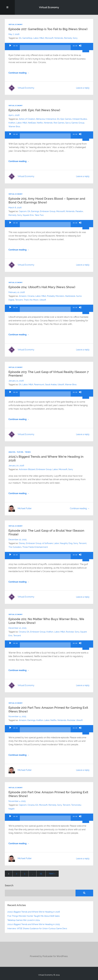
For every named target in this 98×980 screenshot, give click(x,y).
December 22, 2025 (17, 540)
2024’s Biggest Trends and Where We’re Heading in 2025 (34, 924)
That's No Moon (31, 300)
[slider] (45, 49)
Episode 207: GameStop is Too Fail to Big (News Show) (48, 29)
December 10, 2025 (17, 628)
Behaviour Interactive (46, 119)
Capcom (23, 211)
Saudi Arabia (51, 385)
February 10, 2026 (17, 292)
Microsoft (49, 38)
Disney (22, 543)
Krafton (12, 123)
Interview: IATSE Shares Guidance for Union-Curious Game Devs (37, 929)
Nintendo (59, 38)
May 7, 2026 (14, 34)
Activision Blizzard (27, 469)
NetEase (32, 123)
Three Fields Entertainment (35, 547)
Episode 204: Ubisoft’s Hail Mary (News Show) (42, 287)
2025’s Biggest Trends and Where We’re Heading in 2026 (46, 458)
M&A (42, 38)
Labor (36, 38)
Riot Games (59, 123)
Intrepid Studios (80, 119)
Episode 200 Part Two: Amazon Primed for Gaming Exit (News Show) (48, 709)
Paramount (39, 385)
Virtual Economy (49, 7)
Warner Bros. (14, 127)
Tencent (19, 300)
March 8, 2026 (15, 208)
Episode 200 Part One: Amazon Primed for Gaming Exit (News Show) (48, 794)
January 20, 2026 (16, 466)
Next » (52, 874)
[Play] (10, 48)
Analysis (12, 452)
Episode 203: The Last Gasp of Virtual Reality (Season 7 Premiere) (49, 374)
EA (20, 38)
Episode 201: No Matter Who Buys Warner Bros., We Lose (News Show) (46, 621)
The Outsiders (15, 547)
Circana (31, 296)
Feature (20, 452)
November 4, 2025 (17, 801)
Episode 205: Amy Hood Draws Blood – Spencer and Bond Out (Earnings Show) (47, 200)
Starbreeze (70, 296)
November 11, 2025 (17, 716)
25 (41, 874)
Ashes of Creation (27, 119)
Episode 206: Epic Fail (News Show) (34, 110)
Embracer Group (48, 211)
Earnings (35, 211)
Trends (28, 452)
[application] (49, 47)
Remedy (68, 38)
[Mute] (80, 48)
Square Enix (28, 215)
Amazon (23, 296)
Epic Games (66, 119)
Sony (75, 38)
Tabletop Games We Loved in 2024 (24, 920)
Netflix (40, 123)
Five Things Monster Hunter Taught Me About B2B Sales (34, 916)
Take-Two (39, 215)
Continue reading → (19, 73)
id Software (48, 543)
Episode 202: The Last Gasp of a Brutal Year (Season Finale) (46, 532)
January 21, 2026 (16, 381)
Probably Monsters (56, 296)
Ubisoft (43, 300)
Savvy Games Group (75, 123)
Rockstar (70, 632)
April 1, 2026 (14, 115)
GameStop (27, 38)
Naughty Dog (66, 543)
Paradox (79, 211)
